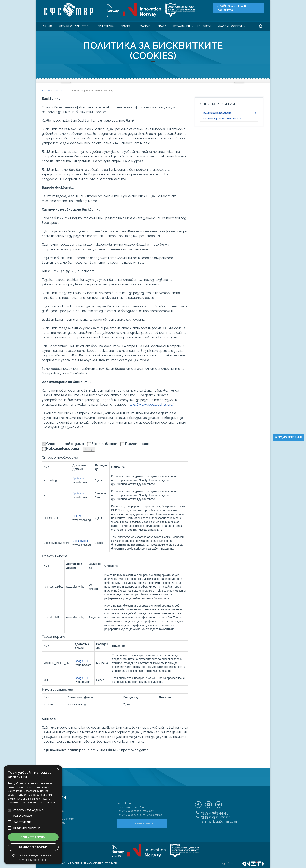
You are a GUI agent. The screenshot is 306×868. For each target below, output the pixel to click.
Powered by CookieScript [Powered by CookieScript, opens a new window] (33, 860)
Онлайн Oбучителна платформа (231, 8)
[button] (33, 855)
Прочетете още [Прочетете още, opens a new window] (46, 803)
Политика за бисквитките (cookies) (140, 815)
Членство (82, 26)
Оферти (237, 26)
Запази (89, 449)
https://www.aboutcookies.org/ (151, 405)
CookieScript (80, 541)
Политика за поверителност (221, 119)
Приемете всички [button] (33, 837)
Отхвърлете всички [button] (33, 847)
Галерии (145, 26)
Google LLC (82, 661)
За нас (47, 26)
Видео (162, 26)
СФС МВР (67, 10)
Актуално (66, 26)
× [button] (58, 770)
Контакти (204, 26)
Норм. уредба (105, 26)
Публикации (182, 26)
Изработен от (243, 863)
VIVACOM (223, 26)
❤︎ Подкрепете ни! (288, 437)
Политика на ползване (217, 113)
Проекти (127, 26)
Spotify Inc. (79, 478)
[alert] (33, 815)
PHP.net (77, 516)
